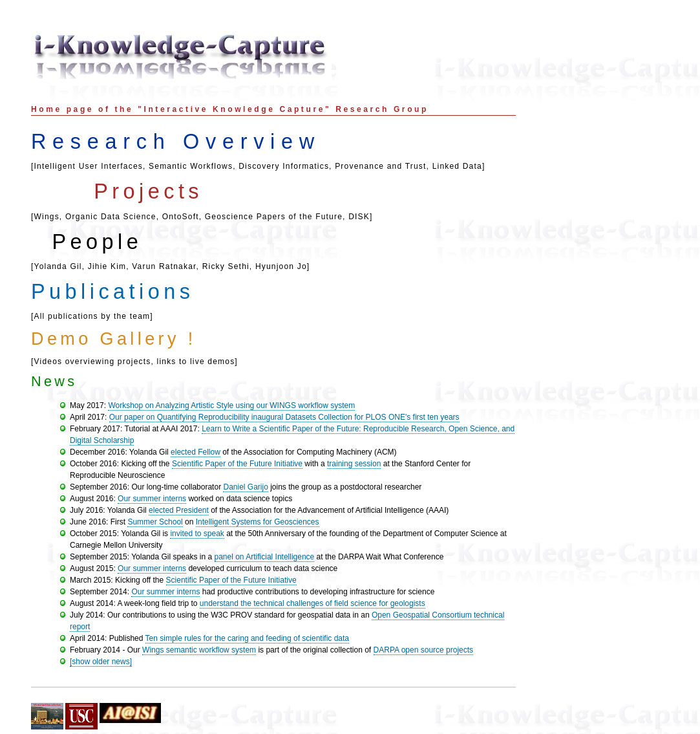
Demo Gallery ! (114, 339)
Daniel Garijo (245, 487)
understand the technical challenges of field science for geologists (313, 603)
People (97, 242)
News (54, 381)
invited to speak (197, 534)
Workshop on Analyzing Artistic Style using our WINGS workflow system (231, 405)
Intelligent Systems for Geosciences (258, 522)
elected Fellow (196, 452)
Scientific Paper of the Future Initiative (237, 464)
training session (354, 464)
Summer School (155, 522)
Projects (148, 191)
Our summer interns (152, 499)
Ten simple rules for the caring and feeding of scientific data (248, 638)
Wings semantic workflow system (199, 650)
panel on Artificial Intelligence (265, 557)
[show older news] (101, 662)
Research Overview (176, 142)
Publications (112, 292)
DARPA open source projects (424, 650)
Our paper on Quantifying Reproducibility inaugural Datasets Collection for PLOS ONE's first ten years (284, 417)
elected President (179, 510)
